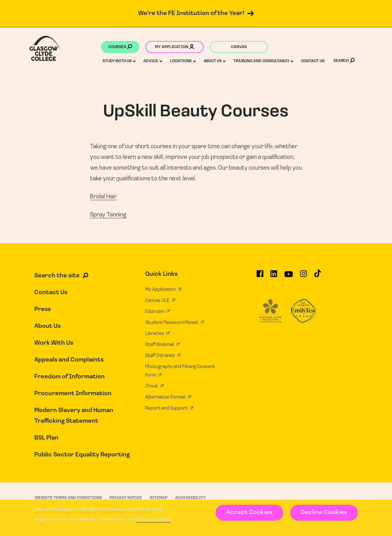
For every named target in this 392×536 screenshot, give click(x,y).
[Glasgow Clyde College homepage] (45, 48)
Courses (120, 47)
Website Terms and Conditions (68, 498)
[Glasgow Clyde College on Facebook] (260, 276)
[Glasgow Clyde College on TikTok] (318, 276)
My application (175, 47)
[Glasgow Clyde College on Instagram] (303, 276)
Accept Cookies (249, 512)
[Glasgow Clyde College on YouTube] (289, 276)
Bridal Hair (103, 197)
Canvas (239, 47)
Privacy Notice (153, 519)
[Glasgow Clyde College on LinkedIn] (274, 276)
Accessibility (190, 498)
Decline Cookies (324, 512)
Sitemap (159, 498)
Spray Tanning (108, 215)
